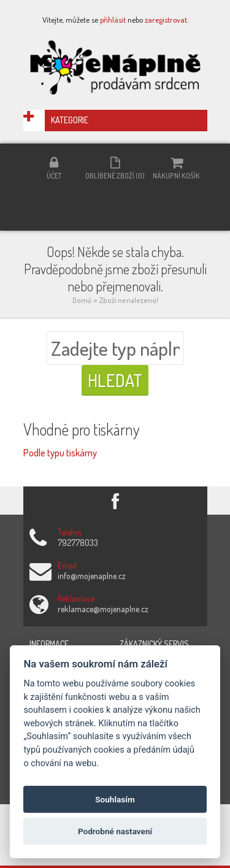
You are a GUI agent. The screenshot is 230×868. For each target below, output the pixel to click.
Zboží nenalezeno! (129, 300)
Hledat (115, 380)
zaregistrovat (166, 20)
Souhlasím (115, 799)
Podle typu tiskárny (60, 453)
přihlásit (113, 20)
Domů (82, 300)
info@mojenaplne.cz (92, 576)
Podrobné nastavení (115, 831)
